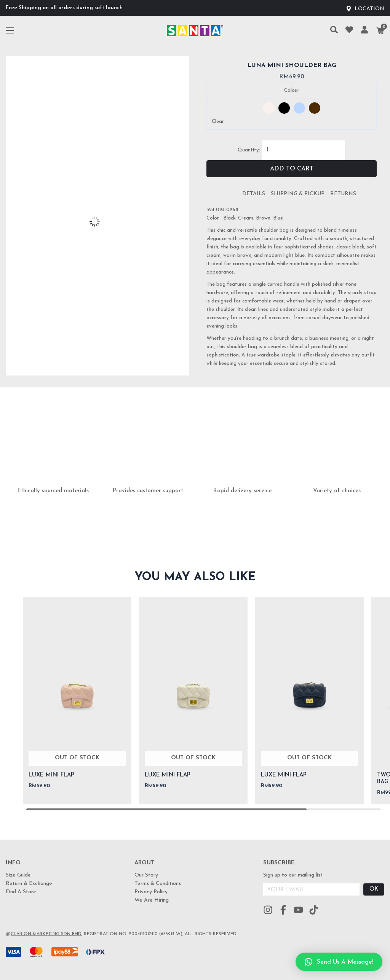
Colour (292, 90)
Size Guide (18, 875)
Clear (218, 122)
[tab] (254, 194)
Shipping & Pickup (298, 194)
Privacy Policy (151, 892)
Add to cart (292, 169)
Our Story (146, 875)
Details (254, 194)
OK (374, 889)
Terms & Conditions (158, 884)
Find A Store (21, 892)
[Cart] (380, 30)
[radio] (269, 108)
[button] (339, 962)
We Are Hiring (152, 900)
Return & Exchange (29, 884)
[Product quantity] (304, 150)
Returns (343, 194)
